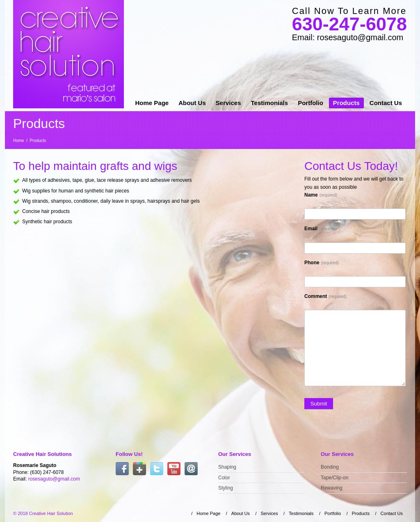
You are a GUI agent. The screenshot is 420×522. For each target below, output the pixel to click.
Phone (322, 263)
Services (228, 103)
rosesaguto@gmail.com (54, 479)
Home (19, 141)
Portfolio (310, 103)
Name (321, 195)
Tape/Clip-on (334, 478)
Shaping (227, 467)
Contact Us (386, 103)
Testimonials (270, 103)
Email (321, 229)
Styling (226, 488)
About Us (192, 103)
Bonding (330, 467)
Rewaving (332, 488)
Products (346, 103)
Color (224, 478)
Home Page (152, 103)
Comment (325, 296)
